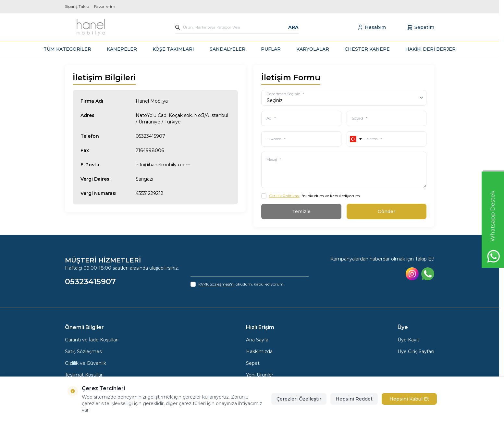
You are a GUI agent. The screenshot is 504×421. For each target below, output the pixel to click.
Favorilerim (105, 6)
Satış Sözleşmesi (84, 352)
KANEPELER (122, 49)
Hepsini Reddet (354, 399)
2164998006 (150, 150)
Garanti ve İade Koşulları (92, 340)
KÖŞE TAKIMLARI (173, 49)
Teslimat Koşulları (84, 376)
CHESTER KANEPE (367, 49)
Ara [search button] (293, 27)
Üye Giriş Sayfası (416, 352)
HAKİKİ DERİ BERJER (430, 49)
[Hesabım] (371, 27)
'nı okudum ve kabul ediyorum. (311, 197)
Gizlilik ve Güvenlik (86, 364)
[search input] (237, 27)
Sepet (253, 364)
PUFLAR (271, 49)
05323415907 (150, 136)
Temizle (301, 212)
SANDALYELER (227, 49)
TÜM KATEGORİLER (67, 49)
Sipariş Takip (77, 6)
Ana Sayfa (257, 340)
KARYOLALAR (313, 49)
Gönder (387, 212)
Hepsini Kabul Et (409, 399)
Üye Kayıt (408, 340)
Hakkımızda (259, 352)
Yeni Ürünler (260, 376)
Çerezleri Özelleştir (299, 399)
